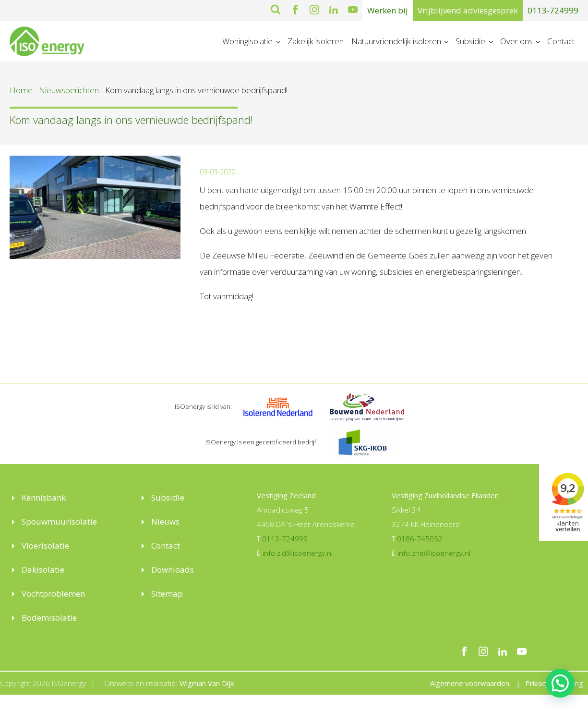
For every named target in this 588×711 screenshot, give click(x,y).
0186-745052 (420, 539)
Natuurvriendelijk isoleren (396, 41)
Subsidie (470, 41)
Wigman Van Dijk (207, 683)
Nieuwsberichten (69, 90)
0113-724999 (553, 10)
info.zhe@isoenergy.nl (434, 553)
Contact (561, 41)
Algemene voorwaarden (470, 683)
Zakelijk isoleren (316, 41)
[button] (560, 683)
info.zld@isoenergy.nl (298, 553)
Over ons (516, 41)
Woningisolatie (247, 41)
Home (21, 90)
